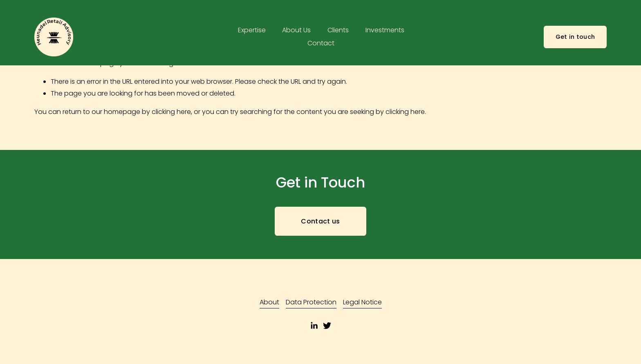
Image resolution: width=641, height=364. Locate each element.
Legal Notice (362, 302)
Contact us (320, 221)
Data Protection (311, 302)
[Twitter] (327, 326)
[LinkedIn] (314, 326)
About (269, 302)
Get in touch (575, 37)
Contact (321, 43)
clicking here (171, 112)
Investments (385, 30)
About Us (296, 30)
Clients (338, 30)
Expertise (252, 30)
